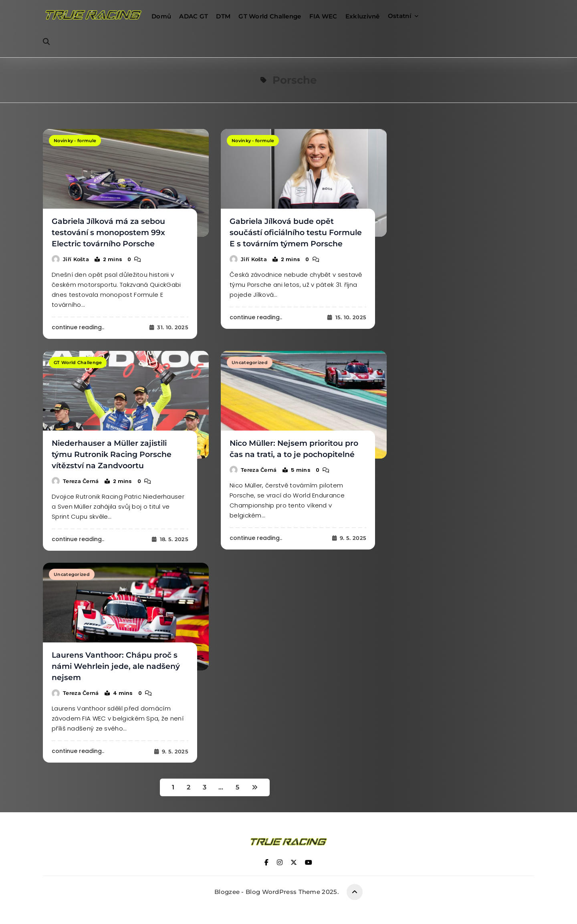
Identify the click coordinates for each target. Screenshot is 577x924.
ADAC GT (194, 16)
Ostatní (399, 16)
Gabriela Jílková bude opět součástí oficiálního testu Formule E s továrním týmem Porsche (296, 233)
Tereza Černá (81, 481)
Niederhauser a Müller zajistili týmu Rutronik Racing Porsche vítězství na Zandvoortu (112, 454)
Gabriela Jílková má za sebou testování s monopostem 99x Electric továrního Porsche (108, 233)
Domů (161, 16)
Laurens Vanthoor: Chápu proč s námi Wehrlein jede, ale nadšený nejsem (116, 666)
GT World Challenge (270, 16)
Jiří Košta (76, 259)
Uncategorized (250, 362)
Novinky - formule (75, 141)
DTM (223, 16)
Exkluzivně (363, 16)
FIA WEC (323, 16)
